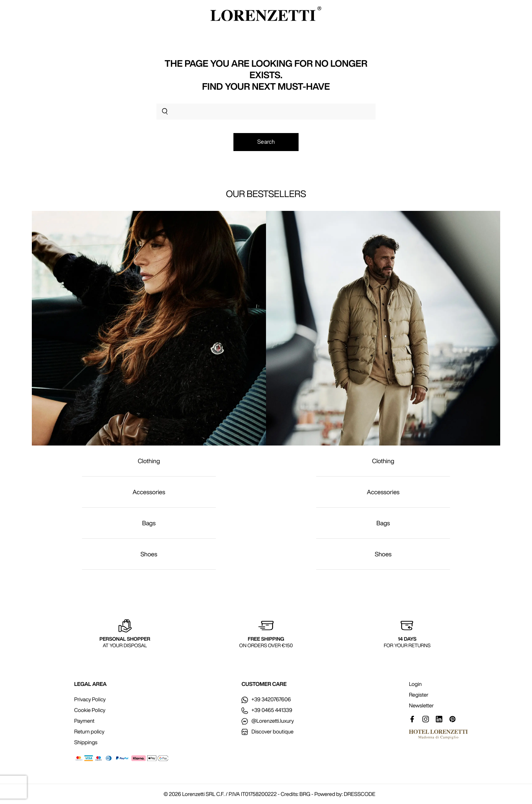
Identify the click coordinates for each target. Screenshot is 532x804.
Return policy (89, 732)
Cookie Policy (90, 710)
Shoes (149, 554)
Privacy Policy (90, 699)
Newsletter (421, 705)
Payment (85, 721)
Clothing (149, 461)
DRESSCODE (360, 794)
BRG (305, 794)
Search (266, 142)
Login (415, 684)
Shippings (86, 742)
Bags (149, 523)
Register (419, 695)
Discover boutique (267, 732)
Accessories (149, 492)
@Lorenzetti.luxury (268, 721)
